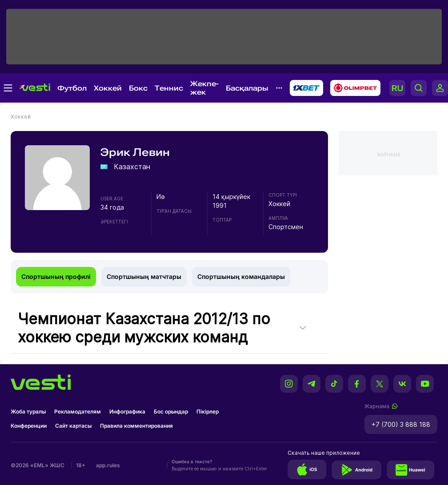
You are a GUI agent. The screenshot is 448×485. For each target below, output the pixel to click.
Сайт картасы (73, 426)
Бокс (138, 88)
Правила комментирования (136, 426)
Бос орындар (171, 411)
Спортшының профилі (56, 276)
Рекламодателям (78, 411)
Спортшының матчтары (144, 276)
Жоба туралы (28, 411)
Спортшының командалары (241, 276)
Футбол (72, 88)
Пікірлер (208, 411)
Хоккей (108, 88)
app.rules (108, 465)
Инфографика (127, 411)
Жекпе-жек (204, 88)
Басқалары (247, 88)
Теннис (169, 88)
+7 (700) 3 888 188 (401, 424)
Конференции (29, 426)
